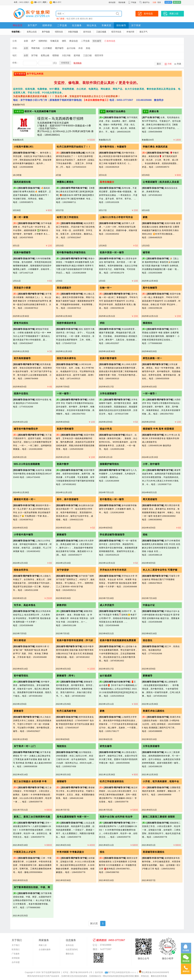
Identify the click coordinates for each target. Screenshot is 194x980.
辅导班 (146, 252)
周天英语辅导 (150, 499)
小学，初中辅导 (151, 464)
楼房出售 (84, 19)
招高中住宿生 (21, 394)
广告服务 (16, 954)
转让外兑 (92, 25)
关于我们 (16, 945)
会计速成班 (106, 676)
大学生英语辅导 (151, 746)
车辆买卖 (106, 25)
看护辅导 (59, 48)
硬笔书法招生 (21, 323)
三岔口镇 (87, 55)
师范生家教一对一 (152, 358)
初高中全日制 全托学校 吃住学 (116, 817)
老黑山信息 (32, 32)
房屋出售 (154, 111)
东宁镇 (34, 55)
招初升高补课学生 (66, 358)
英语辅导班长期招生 (154, 852)
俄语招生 (148, 323)
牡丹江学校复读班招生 (112, 781)
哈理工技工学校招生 (68, 217)
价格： (16, 63)
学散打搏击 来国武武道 (155, 147)
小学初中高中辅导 (23, 535)
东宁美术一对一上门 (25, 746)
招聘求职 (47, 25)
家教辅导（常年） (66, 676)
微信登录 (177, 2)
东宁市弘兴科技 (35, 74)
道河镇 (77, 55)
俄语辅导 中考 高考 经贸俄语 (158, 429)
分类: (15, 41)
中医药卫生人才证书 (25, 852)
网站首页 (18, 25)
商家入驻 (43, 945)
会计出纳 (71, 48)
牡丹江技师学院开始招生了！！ (74, 147)
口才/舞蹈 (47, 48)
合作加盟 (16, 962)
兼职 (91, 19)
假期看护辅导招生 (109, 464)
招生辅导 (121, 25)
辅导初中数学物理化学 (26, 429)
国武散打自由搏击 (116, 111)
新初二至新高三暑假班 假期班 (159, 817)
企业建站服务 (45, 949)
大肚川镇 (66, 55)
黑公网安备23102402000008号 (154, 972)
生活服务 (77, 25)
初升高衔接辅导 (22, 358)
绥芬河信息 (116, 32)
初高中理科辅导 (65, 429)
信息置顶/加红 (72, 949)
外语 (81, 48)
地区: (15, 55)
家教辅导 (62, 535)
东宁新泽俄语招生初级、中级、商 (32, 887)
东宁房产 (32, 25)
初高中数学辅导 (108, 358)
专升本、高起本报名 (25, 605)
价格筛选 (65, 63)
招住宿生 (148, 640)
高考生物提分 (107, 182)
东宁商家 (136, 25)
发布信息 (111, 41)
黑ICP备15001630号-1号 (81, 972)
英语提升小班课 (22, 288)
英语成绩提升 (64, 288)
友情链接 (16, 958)
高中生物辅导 (150, 288)
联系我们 (16, 949)
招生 (102, 852)
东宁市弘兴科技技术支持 (120, 972)
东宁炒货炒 (63, 570)
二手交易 (62, 25)
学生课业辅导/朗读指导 (112, 535)
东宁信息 (46, 32)
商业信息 (74, 41)
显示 (159, 64)
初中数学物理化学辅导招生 (71, 252)
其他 (88, 48)
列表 (179, 64)
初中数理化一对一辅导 (112, 499)
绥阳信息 (59, 32)
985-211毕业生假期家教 (27, 464)
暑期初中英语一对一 (25, 499)
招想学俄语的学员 (66, 323)
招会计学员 (106, 429)
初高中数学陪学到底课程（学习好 (75, 640)
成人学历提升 (107, 605)
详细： (16, 48)
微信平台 (146, 2)
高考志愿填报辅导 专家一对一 (73, 817)
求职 (102, 323)
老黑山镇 (45, 55)
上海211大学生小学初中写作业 (116, 217)
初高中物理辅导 (22, 252)
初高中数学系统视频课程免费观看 (118, 640)
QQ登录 (168, 2)
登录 (159, 2)
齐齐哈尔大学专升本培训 (113, 570)
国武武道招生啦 (22, 182)
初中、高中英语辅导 (68, 499)
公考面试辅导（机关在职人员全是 (161, 182)
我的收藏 (122, 2)
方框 (170, 64)
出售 (77, 19)
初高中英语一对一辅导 (112, 252)
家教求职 (62, 605)
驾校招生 (62, 746)
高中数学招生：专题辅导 (113, 147)
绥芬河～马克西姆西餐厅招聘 (40, 111)
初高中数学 (63, 464)
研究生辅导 (106, 746)
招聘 (73, 19)
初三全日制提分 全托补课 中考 (30, 781)
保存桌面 (112, 2)
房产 (33, 41)
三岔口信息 (101, 32)
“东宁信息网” (47, 972)
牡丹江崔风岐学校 (66, 711)
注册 (154, 2)
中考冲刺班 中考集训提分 (70, 852)
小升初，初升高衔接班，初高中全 (161, 781)
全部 (26, 41)
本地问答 (130, 32)
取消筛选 (78, 63)
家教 (145, 217)
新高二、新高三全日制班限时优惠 (32, 817)
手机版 (132, 2)
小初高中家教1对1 (24, 147)
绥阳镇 (56, 55)
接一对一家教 (21, 217)
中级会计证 (149, 605)
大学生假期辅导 (108, 394)
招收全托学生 (21, 570)
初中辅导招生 (21, 676)
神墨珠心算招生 (65, 182)
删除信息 (70, 954)
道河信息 (87, 32)
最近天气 (143, 32)
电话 (68, 19)
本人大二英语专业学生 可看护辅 (160, 570)
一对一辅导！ (64, 394)
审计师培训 (20, 640)
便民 (64, 41)
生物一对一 (106, 288)
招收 (145, 535)
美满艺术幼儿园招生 (154, 711)
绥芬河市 (99, 55)
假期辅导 (62, 781)
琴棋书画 (35, 48)
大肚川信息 (73, 32)
